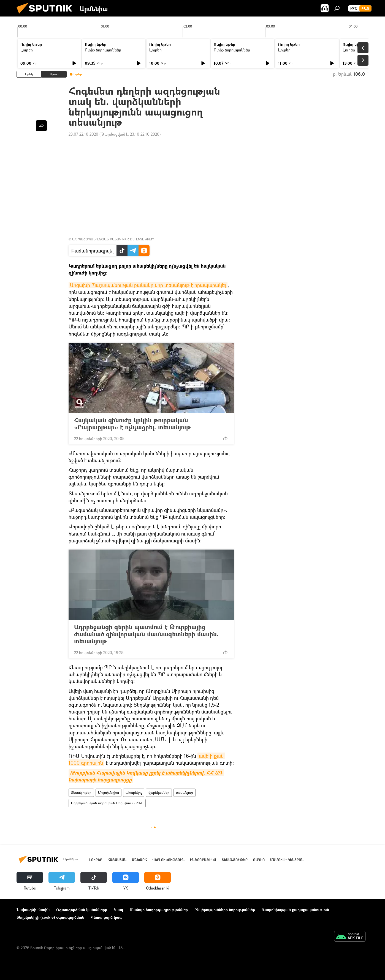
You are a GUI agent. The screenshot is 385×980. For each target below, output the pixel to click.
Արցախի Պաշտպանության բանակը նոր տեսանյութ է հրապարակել (148, 285)
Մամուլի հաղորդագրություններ (159, 910)
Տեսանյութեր (81, 793)
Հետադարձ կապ (107, 917)
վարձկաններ (159, 793)
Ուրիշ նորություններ (103, 50)
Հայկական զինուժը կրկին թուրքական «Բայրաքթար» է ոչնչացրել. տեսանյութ (138, 424)
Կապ (118, 910)
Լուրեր (27, 50)
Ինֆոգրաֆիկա (203, 860)
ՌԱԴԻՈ (259, 860)
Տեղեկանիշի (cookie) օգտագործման (50, 917)
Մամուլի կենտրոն (287, 860)
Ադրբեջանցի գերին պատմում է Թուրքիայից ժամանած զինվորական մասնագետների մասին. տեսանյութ (146, 634)
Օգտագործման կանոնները (82, 910)
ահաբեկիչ (134, 793)
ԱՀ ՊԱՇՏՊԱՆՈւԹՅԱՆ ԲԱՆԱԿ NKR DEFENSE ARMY (113, 239)
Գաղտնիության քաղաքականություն (295, 910)
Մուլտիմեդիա (109, 793)
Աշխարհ (139, 860)
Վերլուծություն (168, 860)
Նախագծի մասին (33, 910)
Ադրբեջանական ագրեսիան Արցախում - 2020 (107, 803)
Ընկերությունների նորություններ (225, 910)
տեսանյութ (185, 793)
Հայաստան (117, 860)
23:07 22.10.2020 (83, 134)
